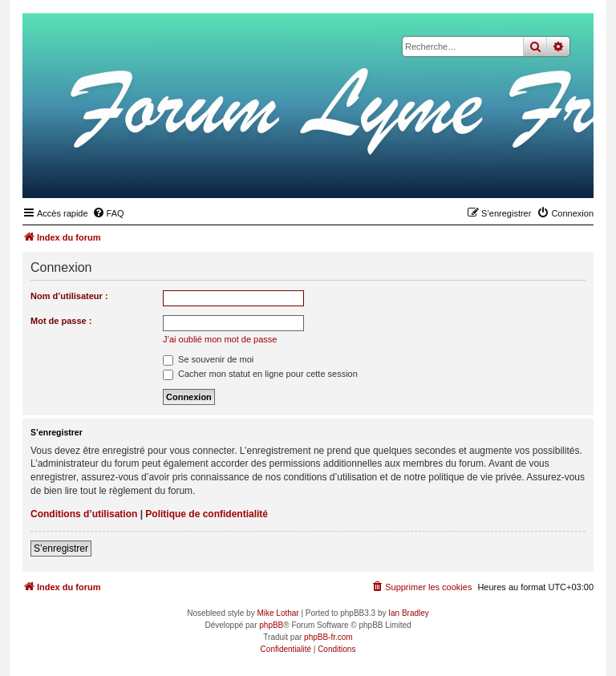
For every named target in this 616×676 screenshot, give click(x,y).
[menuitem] (108, 213)
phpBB (271, 625)
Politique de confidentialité (207, 514)
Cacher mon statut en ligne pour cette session (260, 374)
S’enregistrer (61, 548)
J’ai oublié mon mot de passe (220, 339)
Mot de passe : (61, 321)
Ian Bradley (409, 613)
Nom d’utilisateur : (69, 296)
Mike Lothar (278, 613)
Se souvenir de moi (208, 359)
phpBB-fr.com (328, 637)
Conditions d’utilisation (84, 514)
